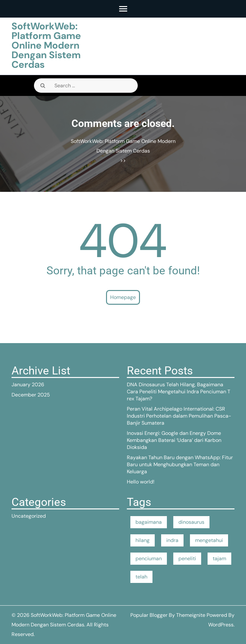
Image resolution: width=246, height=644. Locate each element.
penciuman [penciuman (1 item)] (149, 558)
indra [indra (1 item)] (172, 540)
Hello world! (141, 482)
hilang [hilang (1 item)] (143, 540)
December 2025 (31, 395)
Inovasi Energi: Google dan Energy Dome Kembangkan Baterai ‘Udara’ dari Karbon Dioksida (174, 440)
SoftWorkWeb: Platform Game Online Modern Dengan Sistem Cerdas (46, 45)
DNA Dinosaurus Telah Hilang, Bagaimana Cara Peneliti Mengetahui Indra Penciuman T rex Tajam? (179, 392)
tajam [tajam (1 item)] (219, 558)
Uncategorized (29, 516)
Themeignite (191, 615)
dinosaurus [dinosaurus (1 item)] (191, 522)
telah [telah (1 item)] (141, 577)
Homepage (123, 297)
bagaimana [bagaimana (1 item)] (149, 522)
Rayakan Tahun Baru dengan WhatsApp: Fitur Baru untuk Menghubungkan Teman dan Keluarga (180, 464)
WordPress (221, 625)
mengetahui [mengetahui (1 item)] (209, 540)
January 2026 (28, 385)
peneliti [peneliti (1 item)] (187, 558)
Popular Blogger (149, 615)
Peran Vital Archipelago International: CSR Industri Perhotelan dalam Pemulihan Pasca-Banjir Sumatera (179, 416)
